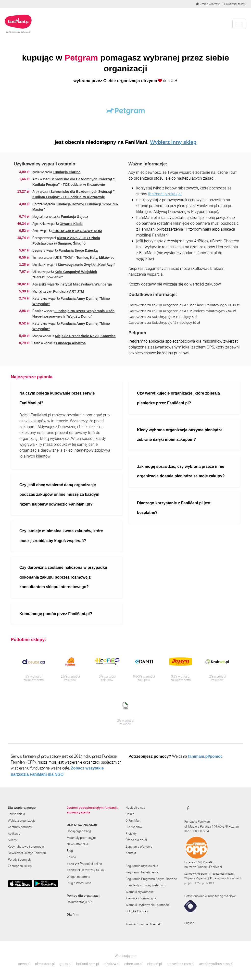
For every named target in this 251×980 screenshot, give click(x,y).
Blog (70, 851)
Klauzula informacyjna (141, 898)
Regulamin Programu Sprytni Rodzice (151, 879)
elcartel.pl (155, 964)
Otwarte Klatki (71, 224)
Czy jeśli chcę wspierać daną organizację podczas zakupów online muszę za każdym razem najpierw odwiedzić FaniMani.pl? (59, 495)
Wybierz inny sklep (173, 142)
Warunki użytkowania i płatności (148, 905)
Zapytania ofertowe (139, 846)
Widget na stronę (78, 877)
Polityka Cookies (137, 911)
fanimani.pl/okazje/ (165, 194)
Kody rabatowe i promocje (26, 846)
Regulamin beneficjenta (142, 872)
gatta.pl (65, 964)
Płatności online (84, 864)
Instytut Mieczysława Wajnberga (86, 284)
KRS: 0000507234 (197, 831)
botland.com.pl (88, 964)
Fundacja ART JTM (69, 291)
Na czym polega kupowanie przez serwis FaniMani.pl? (57, 398)
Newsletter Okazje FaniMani (27, 853)
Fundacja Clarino (67, 172)
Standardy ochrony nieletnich (145, 885)
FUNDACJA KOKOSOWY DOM (77, 231)
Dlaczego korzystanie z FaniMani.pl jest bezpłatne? (174, 508)
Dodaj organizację (79, 831)
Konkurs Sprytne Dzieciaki (143, 924)
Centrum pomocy (20, 827)
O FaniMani (133, 820)
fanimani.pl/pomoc (205, 756)
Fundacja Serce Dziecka (78, 250)
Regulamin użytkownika (142, 866)
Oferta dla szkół (136, 840)
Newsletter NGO (78, 844)
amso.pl (24, 964)
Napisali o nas (135, 807)
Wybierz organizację (22, 820)
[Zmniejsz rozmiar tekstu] (234, 4)
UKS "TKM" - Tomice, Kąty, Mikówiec (84, 258)
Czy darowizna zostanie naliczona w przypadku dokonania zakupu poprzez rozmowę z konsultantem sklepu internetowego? (63, 577)
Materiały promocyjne (82, 838)
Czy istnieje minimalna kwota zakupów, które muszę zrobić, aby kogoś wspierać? (61, 536)
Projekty (131, 833)
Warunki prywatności (140, 892)
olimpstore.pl (45, 964)
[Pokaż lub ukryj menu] (239, 24)
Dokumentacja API (80, 902)
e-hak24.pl (112, 964)
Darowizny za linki (86, 870)
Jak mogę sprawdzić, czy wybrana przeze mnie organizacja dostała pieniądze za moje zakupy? (181, 471)
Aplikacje (14, 833)
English (189, 923)
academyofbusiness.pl (216, 964)
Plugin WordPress (79, 883)
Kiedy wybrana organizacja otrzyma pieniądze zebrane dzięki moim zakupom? (180, 435)
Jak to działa (16, 814)
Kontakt (131, 853)
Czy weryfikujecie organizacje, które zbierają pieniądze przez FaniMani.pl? (178, 398)
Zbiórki (71, 857)
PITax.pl (200, 883)
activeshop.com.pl (180, 964)
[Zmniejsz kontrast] (208, 4)
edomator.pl (133, 964)
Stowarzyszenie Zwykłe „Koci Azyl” (86, 265)
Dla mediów (134, 827)
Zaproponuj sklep (20, 866)
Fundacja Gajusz (74, 217)
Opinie (130, 814)
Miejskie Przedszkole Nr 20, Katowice (85, 336)
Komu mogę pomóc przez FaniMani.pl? (56, 614)
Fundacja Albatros (71, 343)
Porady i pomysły (20, 859)
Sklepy (12, 840)
